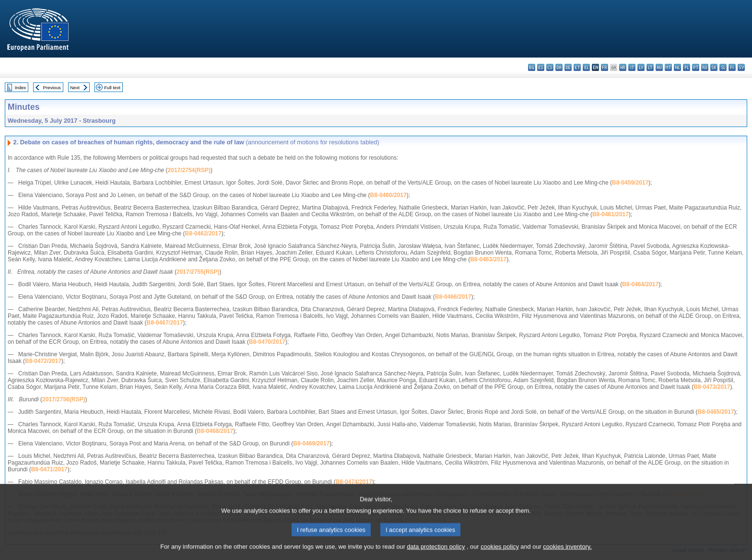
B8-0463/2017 (488, 259)
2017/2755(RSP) (198, 272)
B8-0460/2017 (388, 195)
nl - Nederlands (677, 67)
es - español (541, 67)
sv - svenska (741, 67)
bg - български (532, 67)
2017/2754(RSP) (189, 170)
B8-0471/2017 (49, 469)
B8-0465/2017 (716, 412)
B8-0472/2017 (43, 361)
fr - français (605, 67)
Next (75, 87)
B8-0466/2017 (453, 297)
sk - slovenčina (714, 67)
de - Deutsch (568, 67)
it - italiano (632, 67)
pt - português (696, 67)
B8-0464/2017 (640, 284)
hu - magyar (659, 67)
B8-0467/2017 (165, 323)
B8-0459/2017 (630, 183)
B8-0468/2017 (215, 431)
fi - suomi (732, 67)
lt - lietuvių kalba (650, 67)
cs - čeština (550, 67)
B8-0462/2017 (203, 233)
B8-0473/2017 (712, 387)
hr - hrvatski (623, 67)
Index (20, 87)
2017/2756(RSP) (64, 399)
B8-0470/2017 (267, 342)
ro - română (705, 67)
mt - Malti (668, 67)
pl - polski (687, 67)
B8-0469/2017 (311, 443)
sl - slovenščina (723, 67)
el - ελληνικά (586, 67)
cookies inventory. (567, 553)
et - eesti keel (577, 67)
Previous (52, 87)
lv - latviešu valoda (641, 67)
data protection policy (436, 553)
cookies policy (500, 553)
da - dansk (559, 67)
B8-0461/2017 (611, 214)
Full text (112, 87)
